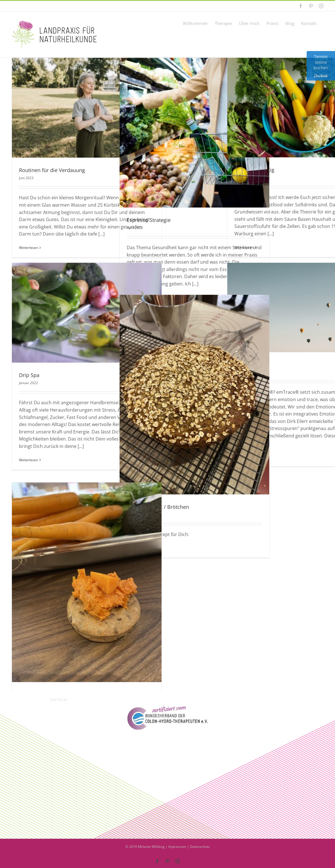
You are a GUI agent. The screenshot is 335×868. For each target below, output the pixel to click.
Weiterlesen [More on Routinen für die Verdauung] (28, 248)
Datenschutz (200, 847)
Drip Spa (29, 375)
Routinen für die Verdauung (52, 170)
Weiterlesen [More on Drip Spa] (28, 460)
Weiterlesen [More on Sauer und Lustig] (244, 247)
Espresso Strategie (149, 220)
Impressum (177, 847)
